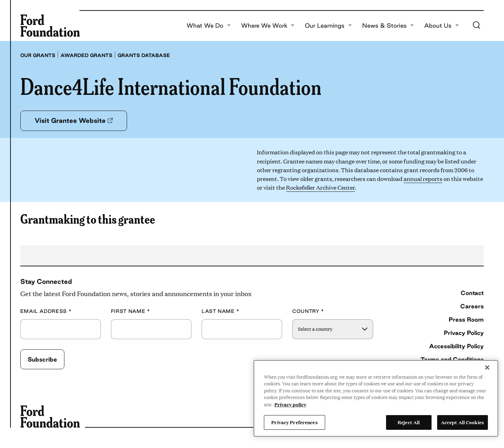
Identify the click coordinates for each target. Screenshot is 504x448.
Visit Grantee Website (74, 120)
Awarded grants (86, 55)
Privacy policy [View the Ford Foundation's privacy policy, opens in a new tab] (290, 404)
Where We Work (268, 26)
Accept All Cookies (463, 422)
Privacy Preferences (294, 422)
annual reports (423, 179)
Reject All (409, 422)
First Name (131, 311)
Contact (472, 293)
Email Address (46, 311)
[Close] (487, 367)
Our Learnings (328, 26)
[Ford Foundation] (50, 26)
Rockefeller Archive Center (320, 187)
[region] (376, 398)
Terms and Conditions (452, 359)
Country (308, 311)
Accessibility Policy (456, 346)
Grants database (144, 55)
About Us (442, 26)
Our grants (38, 55)
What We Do (209, 26)
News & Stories (388, 26)
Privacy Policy (464, 333)
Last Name (220, 311)
